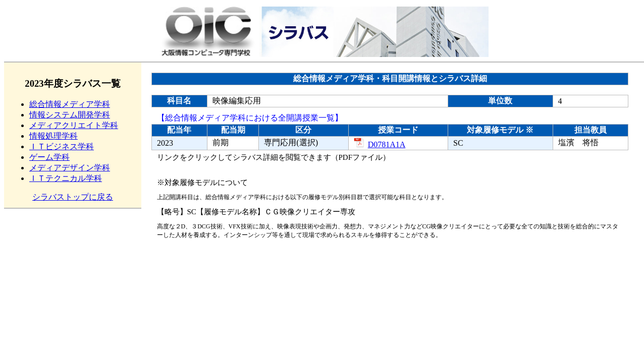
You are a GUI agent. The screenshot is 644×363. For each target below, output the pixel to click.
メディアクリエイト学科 (74, 125)
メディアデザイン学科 (70, 168)
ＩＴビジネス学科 (62, 146)
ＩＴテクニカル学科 (66, 178)
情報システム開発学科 (70, 115)
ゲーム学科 (49, 157)
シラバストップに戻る (73, 197)
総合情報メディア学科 (70, 104)
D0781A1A (380, 144)
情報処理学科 (53, 136)
